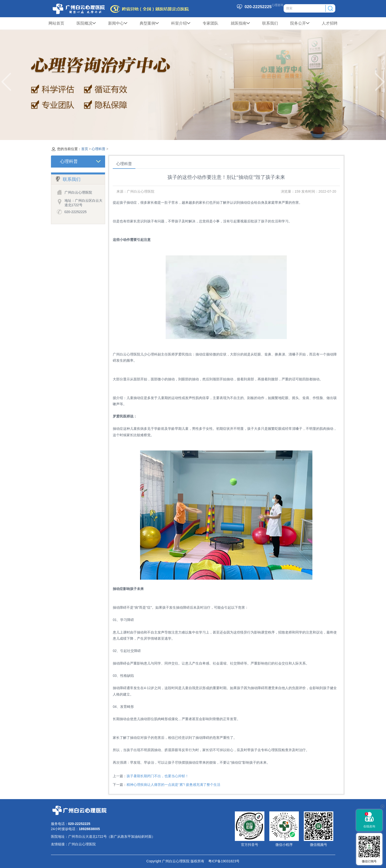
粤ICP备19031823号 (222, 861)
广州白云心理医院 (82, 844)
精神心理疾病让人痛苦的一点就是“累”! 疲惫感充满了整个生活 (173, 785)
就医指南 (240, 23)
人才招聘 (330, 23)
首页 (85, 149)
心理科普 (98, 149)
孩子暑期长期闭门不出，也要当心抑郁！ (158, 776)
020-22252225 (76, 212)
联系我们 (270, 23)
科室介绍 (181, 23)
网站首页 (56, 23)
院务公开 (300, 23)
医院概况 (86, 23)
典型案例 (149, 23)
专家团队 (210, 23)
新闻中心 (118, 23)
